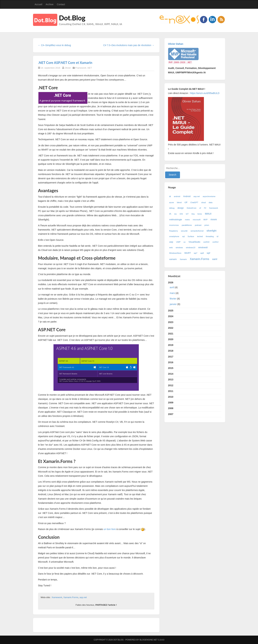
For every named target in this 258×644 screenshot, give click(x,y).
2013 (171, 380)
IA (170, 214)
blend (179, 202)
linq (193, 214)
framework (57, 597)
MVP (205, 220)
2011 (171, 391)
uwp (171, 242)
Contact (61, 4)
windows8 (203, 248)
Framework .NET (84, 68)
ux (185, 242)
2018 (171, 351)
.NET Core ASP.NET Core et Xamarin (65, 63)
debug (172, 208)
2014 (171, 374)
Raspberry (174, 231)
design (181, 208)
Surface (191, 236)
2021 (171, 334)
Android (187, 196)
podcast (198, 225)
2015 (171, 368)
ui (218, 236)
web (171, 248)
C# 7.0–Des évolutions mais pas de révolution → (129, 45)
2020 (171, 339)
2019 (171, 345)
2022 (171, 328)
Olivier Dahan (176, 44)
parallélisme (187, 225)
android (177, 196)
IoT (187, 214)
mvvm (214, 219)
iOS (181, 214)
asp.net (83, 597)
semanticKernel (197, 231)
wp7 (196, 253)
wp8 (202, 253)
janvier (173, 304)
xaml (215, 259)
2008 (171, 408)
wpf (208, 253)
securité (184, 231)
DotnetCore (192, 208)
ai (170, 196)
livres (200, 214)
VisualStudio (194, 242)
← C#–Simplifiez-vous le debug (55, 45)
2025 (171, 311)
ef (200, 208)
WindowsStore (175, 253)
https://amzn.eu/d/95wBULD (204, 93)
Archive (50, 4)
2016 (171, 362)
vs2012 (215, 242)
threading (210, 236)
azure (172, 202)
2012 (171, 385)
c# (186, 202)
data (211, 202)
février (173, 299)
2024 (171, 316)
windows (179, 248)
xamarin (173, 259)
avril (172, 287)
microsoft (197, 220)
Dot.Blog (72, 18)
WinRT (188, 253)
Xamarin (183, 259)
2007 (171, 414)
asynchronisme (209, 196)
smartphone (174, 236)
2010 (171, 397)
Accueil (39, 4)
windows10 (191, 248)
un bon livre (110, 529)
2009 (171, 403)
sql (183, 236)
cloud (203, 202)
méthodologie (176, 220)
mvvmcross (174, 225)
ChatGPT (194, 202)
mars (172, 293)
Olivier (68, 68)
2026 (195, 294)
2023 (171, 322)
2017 (171, 357)
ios (175, 214)
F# (205, 208)
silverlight (211, 231)
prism (207, 225)
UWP (178, 242)
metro (187, 220)
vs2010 (206, 242)
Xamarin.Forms (71, 597)
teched (200, 236)
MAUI (208, 214)
